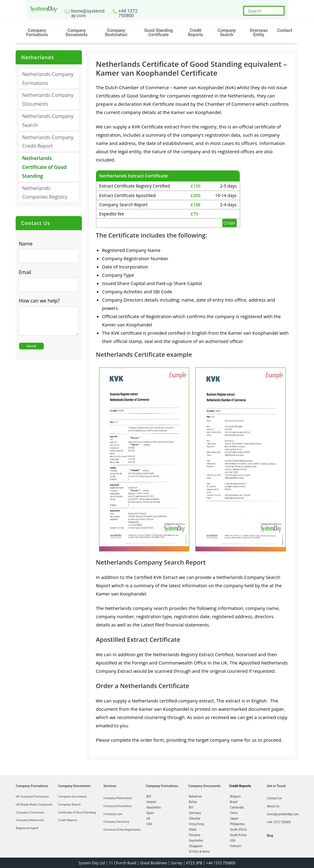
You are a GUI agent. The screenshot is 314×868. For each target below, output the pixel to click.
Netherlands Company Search (48, 121)
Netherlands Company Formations (48, 79)
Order (230, 223)
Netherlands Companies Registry (45, 192)
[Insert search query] (264, 11)
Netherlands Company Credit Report (48, 141)
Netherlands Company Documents (48, 99)
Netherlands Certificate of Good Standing (44, 167)
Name (26, 244)
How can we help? (41, 301)
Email (27, 272)
